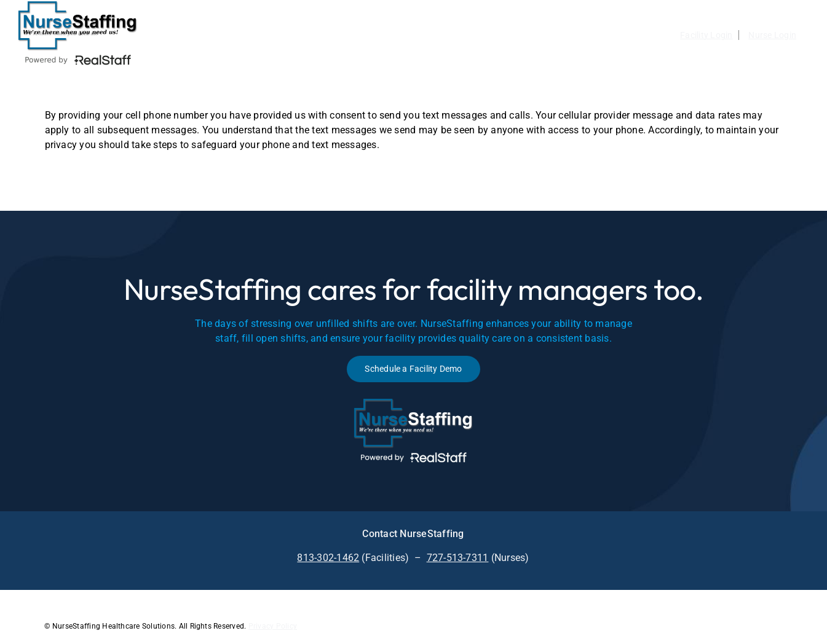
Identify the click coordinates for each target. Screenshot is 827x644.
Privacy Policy (273, 626)
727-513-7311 (458, 558)
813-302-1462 (328, 558)
